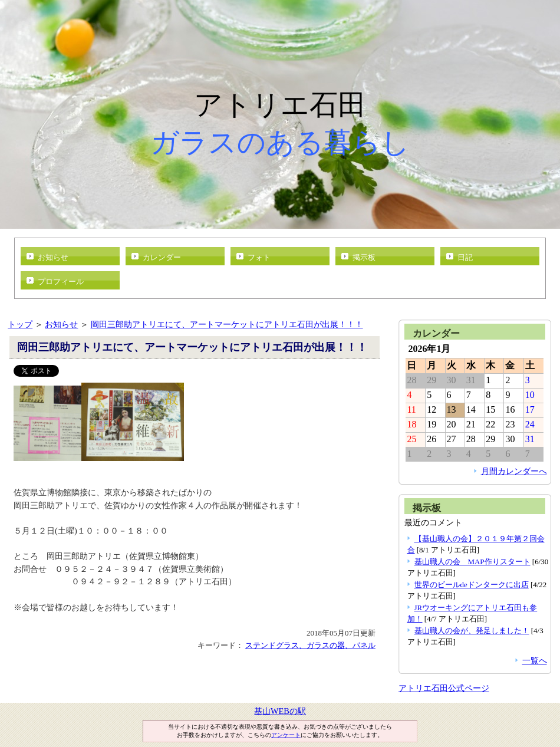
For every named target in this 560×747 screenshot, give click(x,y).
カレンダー (162, 257)
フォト (259, 257)
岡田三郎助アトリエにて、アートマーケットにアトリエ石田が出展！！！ (227, 324)
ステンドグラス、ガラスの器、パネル (310, 645)
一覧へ (535, 660)
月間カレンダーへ (514, 471)
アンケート (286, 735)
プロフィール (61, 282)
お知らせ (53, 257)
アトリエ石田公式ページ (444, 688)
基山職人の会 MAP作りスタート (472, 562)
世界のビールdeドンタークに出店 (472, 585)
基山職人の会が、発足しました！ (472, 631)
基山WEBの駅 (280, 711)
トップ (20, 324)
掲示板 (364, 257)
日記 (465, 257)
